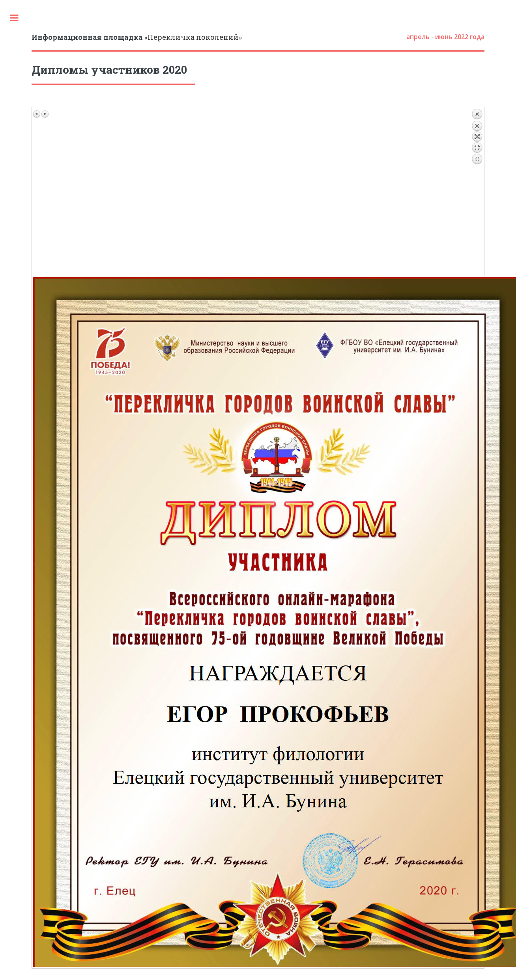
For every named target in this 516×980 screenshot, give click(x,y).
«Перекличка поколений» (137, 37)
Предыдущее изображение (37, 114)
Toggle (14, 18)
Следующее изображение (45, 114)
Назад (477, 192)
